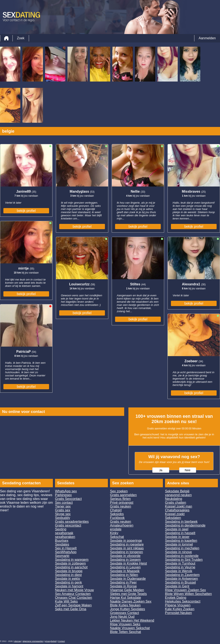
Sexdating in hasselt (180, 533)
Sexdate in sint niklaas (127, 548)
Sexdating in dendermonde (185, 525)
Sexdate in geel (177, 529)
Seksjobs (117, 514)
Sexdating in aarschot (71, 567)
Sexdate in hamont (69, 586)
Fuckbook (117, 518)
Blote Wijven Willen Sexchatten (188, 594)
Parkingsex (63, 495)
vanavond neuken (178, 495)
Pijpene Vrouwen (178, 605)
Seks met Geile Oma (71, 609)
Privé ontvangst (122, 503)
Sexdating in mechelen (182, 548)
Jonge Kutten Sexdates (127, 609)
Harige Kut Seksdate (126, 598)
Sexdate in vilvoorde (125, 556)
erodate (116, 529)
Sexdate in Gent (177, 586)
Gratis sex (63, 510)
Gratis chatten (176, 503)
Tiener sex (63, 506)
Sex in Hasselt (66, 548)
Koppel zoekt (175, 514)
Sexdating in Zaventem (182, 575)
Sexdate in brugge (69, 571)
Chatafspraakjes (177, 510)
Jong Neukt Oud (122, 617)
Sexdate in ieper (177, 537)
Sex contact (64, 503)
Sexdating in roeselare (127, 544)
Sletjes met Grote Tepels (128, 594)
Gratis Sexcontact (68, 499)
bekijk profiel (26, 211)
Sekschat (117, 537)
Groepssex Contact (124, 613)
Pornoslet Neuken (178, 613)
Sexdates (62, 544)
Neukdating (174, 499)
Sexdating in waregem (72, 560)
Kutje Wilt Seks (66, 601)
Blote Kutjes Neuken (125, 605)
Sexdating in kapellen (181, 541)
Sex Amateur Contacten (73, 594)
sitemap (18, 641)
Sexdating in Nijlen (124, 575)
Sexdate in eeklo (67, 579)
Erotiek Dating (176, 598)
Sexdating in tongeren (126, 552)
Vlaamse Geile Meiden (127, 590)
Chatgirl (116, 510)
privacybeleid (51, 641)
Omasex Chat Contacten (74, 598)
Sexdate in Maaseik (125, 571)
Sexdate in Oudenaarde (128, 579)
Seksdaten (173, 518)
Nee (188, 470)
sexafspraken (65, 537)
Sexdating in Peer (123, 582)
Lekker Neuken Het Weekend (132, 620)
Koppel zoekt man (179, 506)
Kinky (114, 533)
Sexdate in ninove (178, 552)
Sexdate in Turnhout (180, 563)
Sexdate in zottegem (70, 563)
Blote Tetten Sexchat (125, 632)
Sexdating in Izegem (125, 560)
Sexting (61, 529)
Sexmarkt (62, 556)
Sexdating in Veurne (180, 567)
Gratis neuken (121, 506)
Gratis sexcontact (68, 525)
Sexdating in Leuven (125, 567)
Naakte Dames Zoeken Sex (131, 601)
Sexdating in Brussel (180, 582)
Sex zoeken (119, 491)
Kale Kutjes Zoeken (180, 609)
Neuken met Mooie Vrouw (74, 590)
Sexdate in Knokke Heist (128, 563)
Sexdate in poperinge (126, 541)
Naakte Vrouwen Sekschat (130, 628)
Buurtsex (62, 541)
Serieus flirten (120, 499)
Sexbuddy (63, 518)
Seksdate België (177, 491)
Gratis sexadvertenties (72, 522)
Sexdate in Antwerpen (181, 579)
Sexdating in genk (68, 582)
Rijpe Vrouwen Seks (125, 624)
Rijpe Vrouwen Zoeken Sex (185, 590)
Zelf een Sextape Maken (73, 605)
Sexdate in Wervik (179, 571)
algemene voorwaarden (33, 641)
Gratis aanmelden (123, 495)
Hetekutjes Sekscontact (183, 601)
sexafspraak (64, 533)
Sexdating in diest (68, 575)
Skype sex (63, 514)
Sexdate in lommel (179, 544)
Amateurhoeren (122, 525)
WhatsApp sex (66, 491)
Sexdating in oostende (182, 556)
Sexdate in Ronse (123, 586)
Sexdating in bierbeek (181, 522)
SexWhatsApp (66, 552)
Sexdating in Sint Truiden (184, 560)
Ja (161, 470)
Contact (61, 641)
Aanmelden (207, 38)
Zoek (21, 38)
